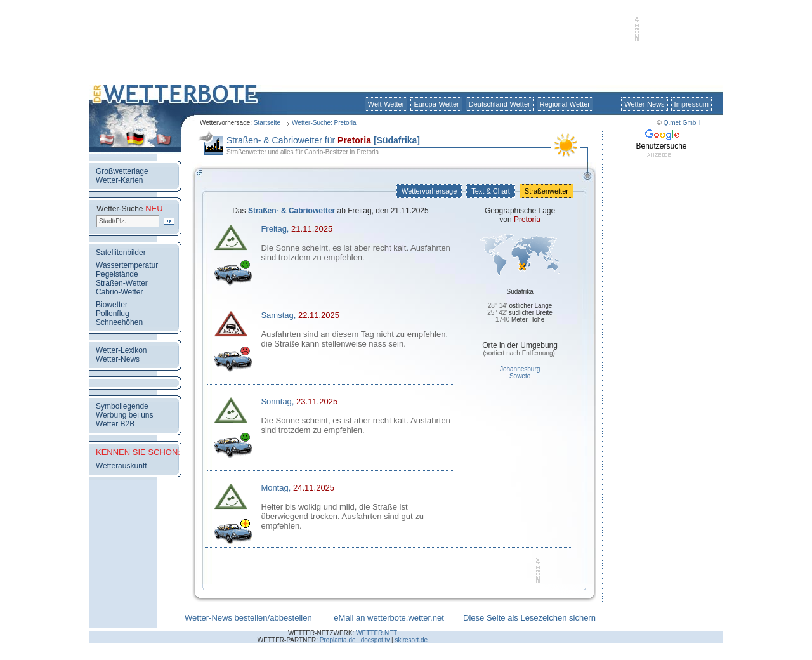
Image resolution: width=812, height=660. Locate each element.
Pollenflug (113, 313)
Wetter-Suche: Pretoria (324, 123)
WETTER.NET (377, 633)
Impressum (691, 104)
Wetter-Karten (119, 180)
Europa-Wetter (436, 104)
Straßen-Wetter (122, 283)
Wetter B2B (115, 424)
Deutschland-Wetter (500, 104)
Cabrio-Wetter (119, 292)
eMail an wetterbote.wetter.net (389, 618)
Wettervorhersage (429, 191)
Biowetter (112, 305)
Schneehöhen (119, 322)
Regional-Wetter (565, 104)
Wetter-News (644, 104)
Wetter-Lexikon (121, 350)
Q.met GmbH (682, 123)
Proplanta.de (338, 640)
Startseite (267, 123)
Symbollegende (122, 406)
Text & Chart (490, 191)
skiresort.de (411, 640)
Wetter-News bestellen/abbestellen (248, 618)
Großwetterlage (122, 171)
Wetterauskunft (121, 466)
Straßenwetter (547, 191)
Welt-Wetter (386, 104)
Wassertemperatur (127, 265)
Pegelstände (117, 274)
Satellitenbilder (121, 253)
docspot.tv (376, 640)
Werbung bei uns (125, 415)
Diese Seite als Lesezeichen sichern (529, 618)
